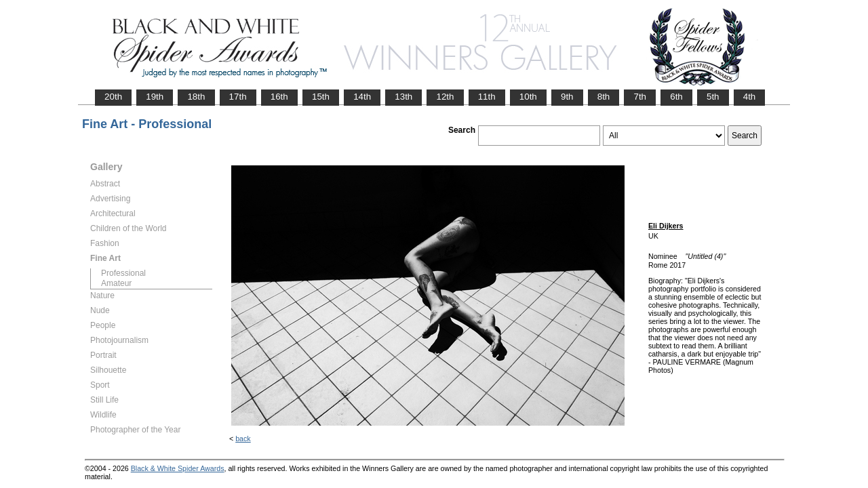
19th (155, 97)
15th (321, 97)
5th (713, 97)
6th (676, 97)
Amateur (116, 283)
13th (403, 97)
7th (640, 97)
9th (567, 97)
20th (113, 97)
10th (528, 97)
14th (362, 97)
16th (279, 97)
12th (445, 97)
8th (604, 97)
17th (238, 97)
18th (196, 97)
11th (487, 97)
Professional (123, 273)
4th (750, 97)
